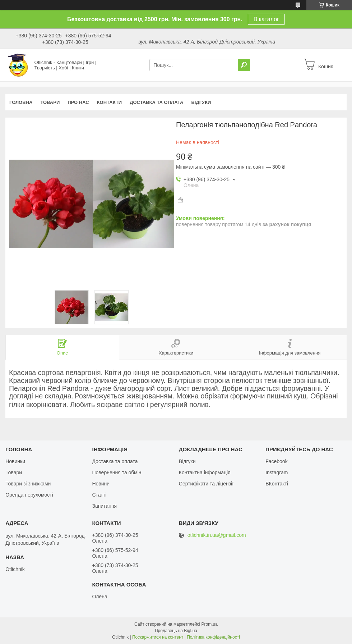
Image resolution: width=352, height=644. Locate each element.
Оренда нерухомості (29, 495)
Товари (50, 102)
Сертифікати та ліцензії (206, 484)
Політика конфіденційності (213, 637)
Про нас (78, 102)
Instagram (277, 472)
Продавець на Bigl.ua (176, 631)
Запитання (104, 506)
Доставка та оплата (156, 102)
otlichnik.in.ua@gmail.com (217, 535)
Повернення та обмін (117, 472)
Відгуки (201, 102)
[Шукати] (244, 65)
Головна (21, 102)
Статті (99, 495)
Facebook (276, 461)
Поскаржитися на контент (158, 637)
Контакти (110, 102)
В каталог (266, 19)
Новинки (15, 461)
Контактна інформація (205, 472)
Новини (101, 484)
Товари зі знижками (28, 484)
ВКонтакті (277, 484)
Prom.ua (210, 624)
